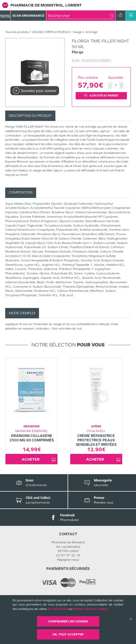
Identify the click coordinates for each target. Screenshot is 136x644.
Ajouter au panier (101, 95)
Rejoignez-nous (68, 560)
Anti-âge (91, 32)
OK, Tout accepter (68, 634)
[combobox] (79, 16)
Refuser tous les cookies (90, 609)
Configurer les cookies (68, 621)
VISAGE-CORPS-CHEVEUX (50, 32)
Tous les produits (17, 32)
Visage (77, 32)
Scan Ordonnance (28, 16)
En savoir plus (58, 609)
